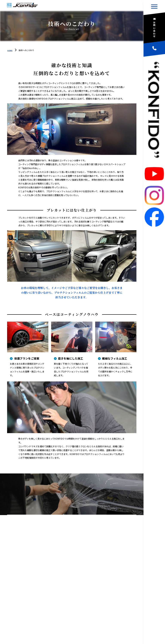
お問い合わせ (154, 30)
